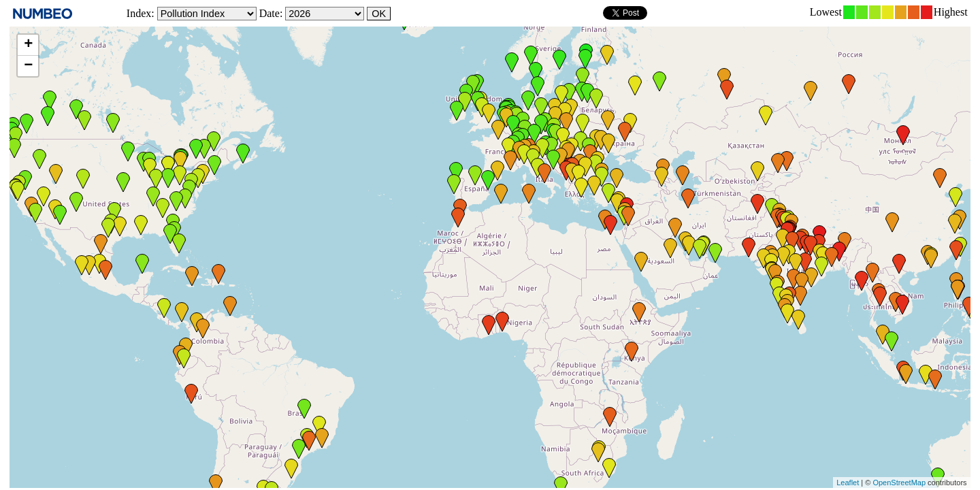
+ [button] (28, 45)
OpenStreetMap (899, 483)
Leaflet (848, 483)
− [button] (28, 66)
